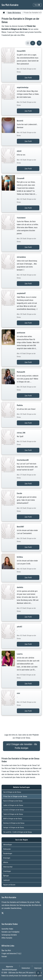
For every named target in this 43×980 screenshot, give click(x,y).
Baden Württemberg (14, 12)
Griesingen (7, 858)
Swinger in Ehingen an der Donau (14, 827)
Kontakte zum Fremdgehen (10, 932)
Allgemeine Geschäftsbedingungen (9, 968)
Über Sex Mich (6, 950)
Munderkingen (8, 853)
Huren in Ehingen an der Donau (13, 801)
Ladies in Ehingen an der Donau (13, 805)
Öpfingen (6, 876)
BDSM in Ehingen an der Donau (13, 818)
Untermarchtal (8, 867)
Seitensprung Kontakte (9, 935)
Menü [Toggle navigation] (37, 5)
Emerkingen (7, 871)
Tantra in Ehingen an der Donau (13, 814)
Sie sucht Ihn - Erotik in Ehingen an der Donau (18, 832)
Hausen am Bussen (9, 885)
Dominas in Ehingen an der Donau (14, 823)
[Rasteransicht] (28, 43)
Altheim (6, 862)
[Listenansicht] (33, 43)
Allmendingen (8, 844)
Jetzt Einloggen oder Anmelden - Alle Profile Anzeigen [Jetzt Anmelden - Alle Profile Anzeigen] (22, 746)
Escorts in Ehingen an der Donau (14, 810)
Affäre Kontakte (7, 938)
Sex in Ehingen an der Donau (12, 792)
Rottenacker (7, 849)
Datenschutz (26, 968)
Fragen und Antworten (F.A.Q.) (11, 953)
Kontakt (4, 956)
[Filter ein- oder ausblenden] (39, 43)
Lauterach (6, 880)
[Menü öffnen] (38, 973)
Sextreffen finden (7, 929)
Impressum (38, 968)
